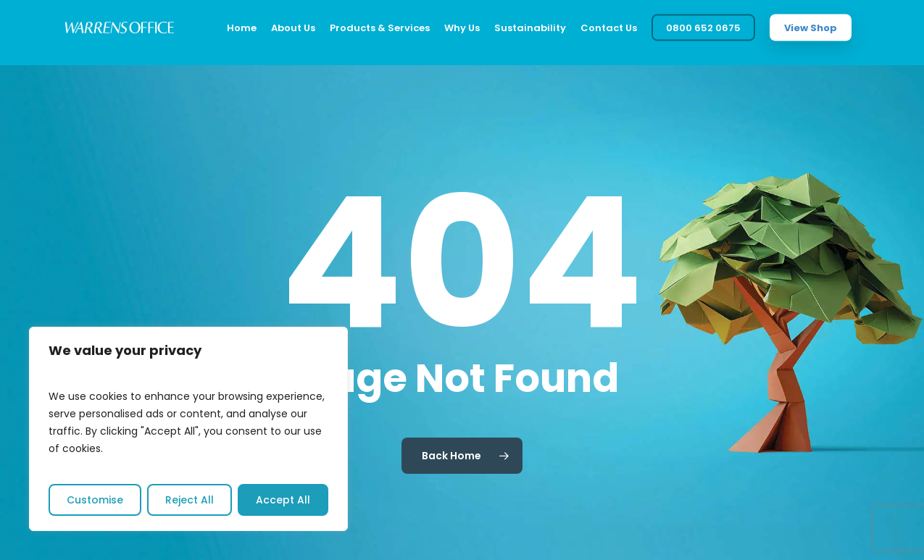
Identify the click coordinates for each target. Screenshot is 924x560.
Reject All (190, 500)
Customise (95, 500)
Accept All (283, 500)
